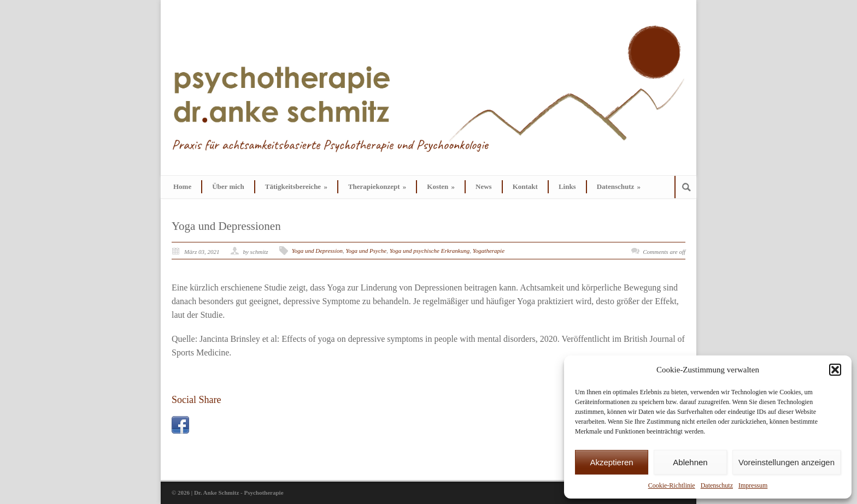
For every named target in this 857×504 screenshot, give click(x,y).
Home (182, 186)
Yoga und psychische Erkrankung (430, 251)
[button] (835, 370)
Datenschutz (717, 485)
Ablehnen (690, 462)
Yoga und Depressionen (226, 226)
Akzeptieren (611, 462)
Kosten (441, 186)
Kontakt (525, 186)
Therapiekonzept (377, 186)
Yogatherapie (489, 251)
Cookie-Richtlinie (672, 485)
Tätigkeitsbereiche (296, 186)
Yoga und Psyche (366, 251)
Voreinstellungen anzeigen (786, 462)
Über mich (228, 186)
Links (567, 186)
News (484, 186)
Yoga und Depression (317, 251)
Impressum (753, 485)
